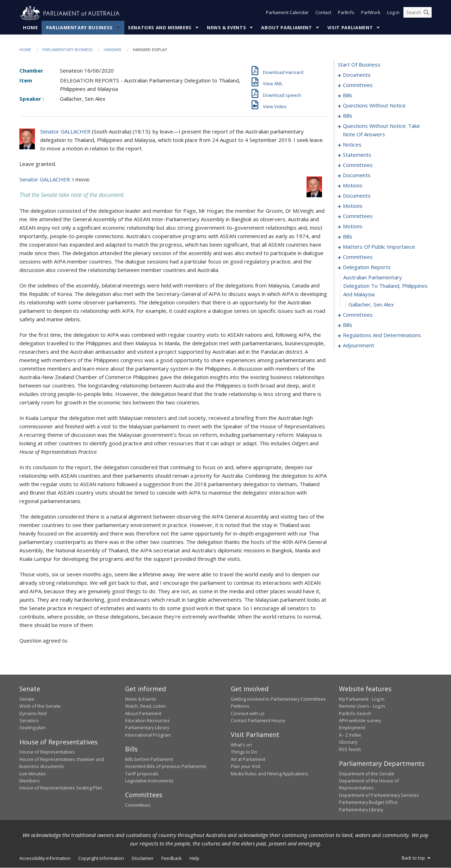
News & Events (226, 28)
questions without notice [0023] (374, 106)
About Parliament (286, 28)
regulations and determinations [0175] (382, 335)
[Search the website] (418, 13)
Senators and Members (160, 28)
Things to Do (244, 752)
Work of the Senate (40, 706)
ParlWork (371, 13)
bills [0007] (348, 95)
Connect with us (248, 713)
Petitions (240, 706)
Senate (27, 699)
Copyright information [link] (101, 858)
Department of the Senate (367, 774)
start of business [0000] (359, 65)
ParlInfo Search (355, 713)
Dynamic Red (33, 713)
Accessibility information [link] (45, 858)
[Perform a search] (426, 13)
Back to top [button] (417, 858)
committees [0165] (358, 315)
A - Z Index (350, 735)
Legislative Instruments (149, 781)
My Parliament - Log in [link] (362, 699)
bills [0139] (348, 237)
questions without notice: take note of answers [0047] (381, 130)
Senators (29, 721)
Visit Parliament (350, 28)
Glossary (348, 742)
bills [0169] (348, 325)
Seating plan (32, 728)
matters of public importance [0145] (379, 247)
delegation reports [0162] (367, 267)
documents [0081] (357, 175)
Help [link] (194, 858)
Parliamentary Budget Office (368, 802)
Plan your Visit (246, 767)
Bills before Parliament (149, 759)
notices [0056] (352, 145)
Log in (393, 13)
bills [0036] (348, 116)
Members (30, 781)
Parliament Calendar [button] (287, 13)
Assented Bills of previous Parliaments (166, 767)
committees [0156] (358, 257)
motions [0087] (353, 186)
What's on (241, 745)
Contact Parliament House (258, 721)
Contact (323, 13)
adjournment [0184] (359, 346)
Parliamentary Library (147, 728)
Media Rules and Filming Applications (270, 774)
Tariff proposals (142, 774)
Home (30, 28)
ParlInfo (346, 13)
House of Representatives (47, 752)
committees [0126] (358, 216)
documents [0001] (357, 75)
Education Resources (147, 721)
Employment (352, 728)
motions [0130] (353, 227)
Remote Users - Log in (362, 706)
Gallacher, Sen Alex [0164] (371, 305)
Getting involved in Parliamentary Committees (278, 699)
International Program (148, 735)
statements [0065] (357, 155)
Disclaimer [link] (143, 858)
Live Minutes (33, 774)
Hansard (113, 50)
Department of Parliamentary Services (379, 795)
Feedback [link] (172, 858)
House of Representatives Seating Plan (61, 788)
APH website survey (360, 721)
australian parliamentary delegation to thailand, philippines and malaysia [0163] (385, 286)
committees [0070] (358, 165)
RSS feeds (350, 749)
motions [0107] (353, 206)
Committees (138, 805)
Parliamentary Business (79, 28)
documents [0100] (357, 196)
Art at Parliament (248, 759)
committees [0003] (358, 85)
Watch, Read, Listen (146, 706)
